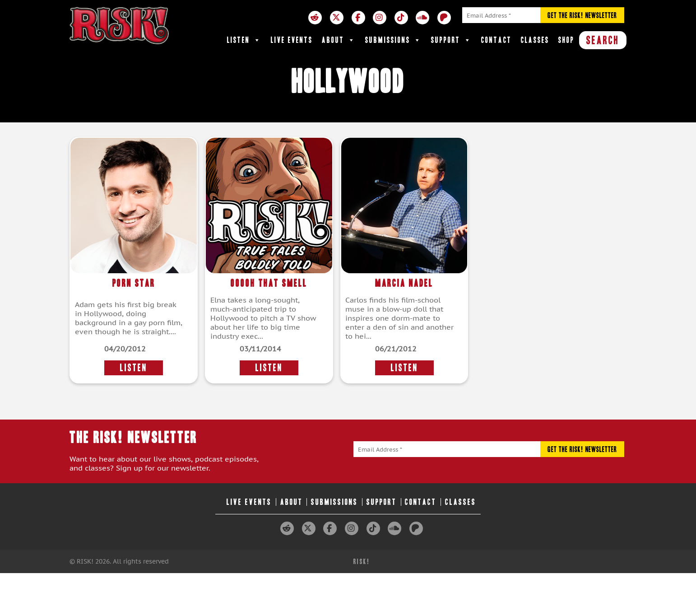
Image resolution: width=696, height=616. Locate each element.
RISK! (362, 562)
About (339, 40)
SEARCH (603, 40)
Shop (566, 40)
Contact (496, 40)
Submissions (394, 40)
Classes (535, 40)
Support (452, 40)
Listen (244, 40)
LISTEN (134, 368)
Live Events (292, 40)
